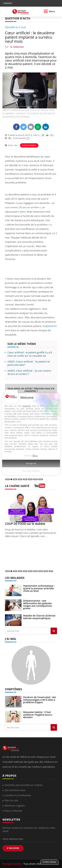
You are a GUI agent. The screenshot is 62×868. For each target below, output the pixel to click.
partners (27, 406)
